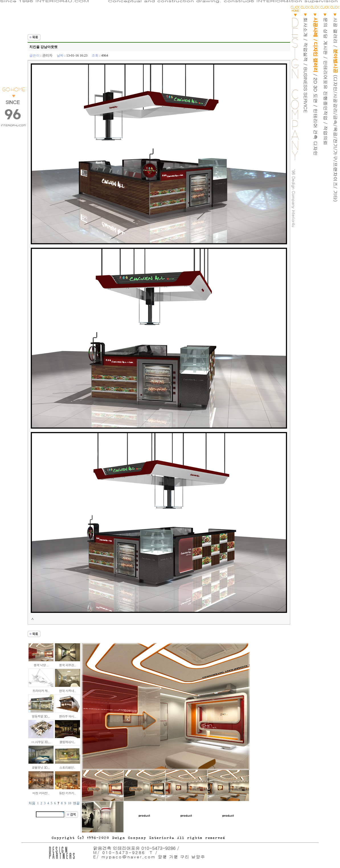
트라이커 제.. (41, 691)
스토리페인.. (67, 767)
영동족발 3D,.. (41, 716)
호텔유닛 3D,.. (41, 767)
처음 (32, 803)
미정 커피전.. (41, 793)
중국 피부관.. (67, 665)
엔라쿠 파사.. (67, 716)
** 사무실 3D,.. (41, 742)
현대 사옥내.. (67, 691)
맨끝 (76, 803)
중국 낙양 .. (41, 665)
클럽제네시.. (67, 742)
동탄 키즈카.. (67, 793)
